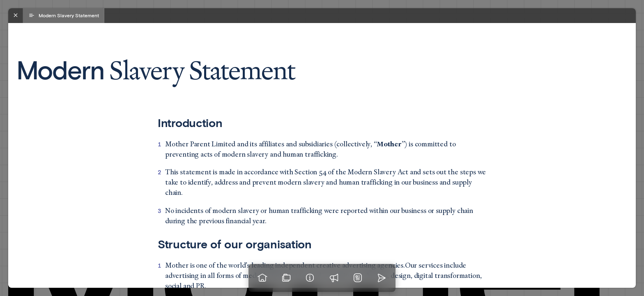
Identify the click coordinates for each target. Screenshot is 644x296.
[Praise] (334, 278)
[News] (358, 278)
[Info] (310, 278)
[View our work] (286, 278)
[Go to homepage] (262, 278)
